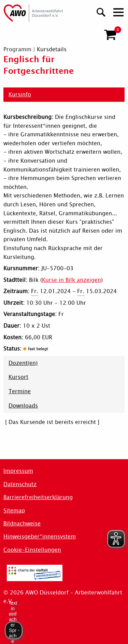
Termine (20, 391)
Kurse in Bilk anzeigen (72, 280)
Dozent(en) (23, 363)
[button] (110, 35)
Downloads (23, 406)
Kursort (18, 377)
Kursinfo (20, 94)
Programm (17, 49)
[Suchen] (101, 11)
